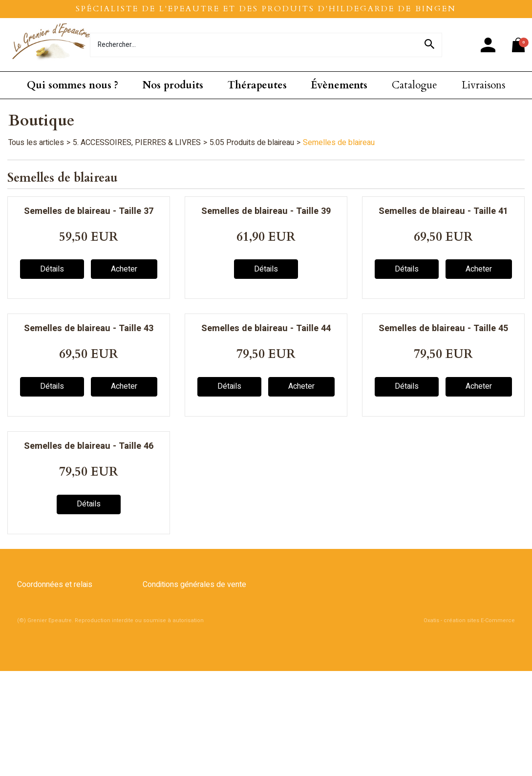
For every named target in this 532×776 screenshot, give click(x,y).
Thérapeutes (257, 85)
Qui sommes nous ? (73, 85)
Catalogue (415, 85)
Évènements (339, 85)
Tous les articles (36, 143)
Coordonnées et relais (55, 585)
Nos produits (173, 85)
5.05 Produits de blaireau (252, 143)
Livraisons (483, 85)
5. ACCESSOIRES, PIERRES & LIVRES (137, 143)
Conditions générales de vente (194, 585)
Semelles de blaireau (339, 143)
